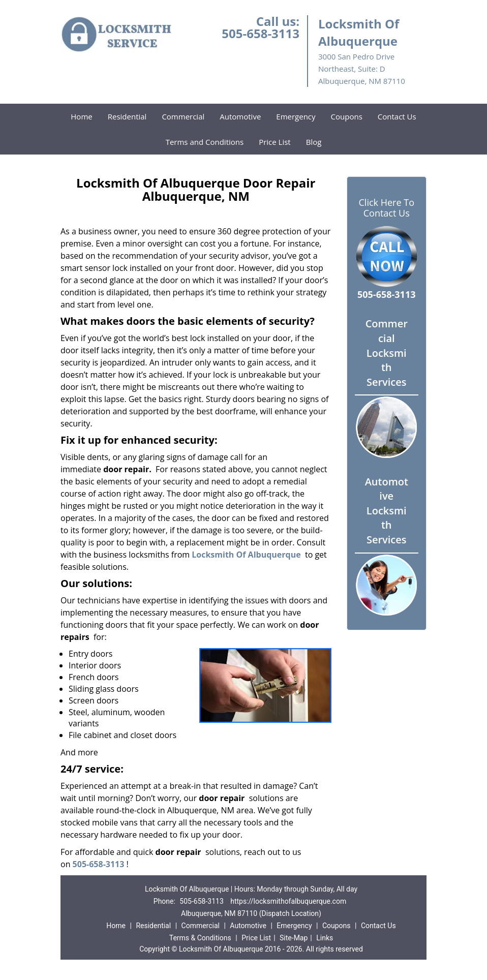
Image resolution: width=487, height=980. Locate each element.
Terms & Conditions (200, 938)
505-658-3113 (261, 33)
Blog (314, 142)
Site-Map (294, 938)
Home (81, 116)
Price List (275, 142)
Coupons (347, 116)
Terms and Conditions (205, 142)
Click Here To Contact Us (387, 208)
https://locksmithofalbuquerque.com (288, 901)
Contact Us (397, 116)
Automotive (240, 116)
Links (325, 938)
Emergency (296, 116)
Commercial (183, 116)
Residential (127, 116)
